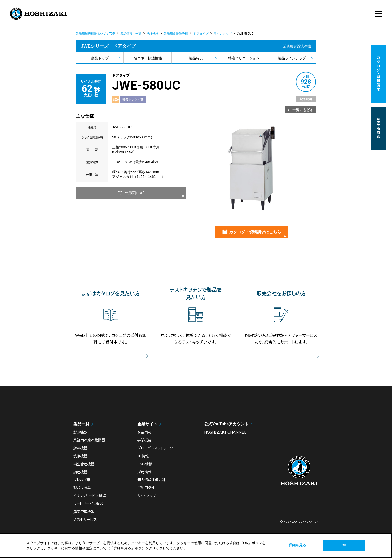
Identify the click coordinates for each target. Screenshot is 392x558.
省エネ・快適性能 (148, 58)
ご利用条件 (146, 488)
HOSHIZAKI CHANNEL (225, 432)
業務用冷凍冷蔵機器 (89, 440)
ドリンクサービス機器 (90, 496)
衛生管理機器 (84, 464)
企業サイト (147, 424)
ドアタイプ (201, 34)
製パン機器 (82, 488)
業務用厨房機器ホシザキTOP (95, 34)
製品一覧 (81, 424)
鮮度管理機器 (84, 512)
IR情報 (143, 456)
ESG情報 (145, 464)
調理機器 (80, 472)
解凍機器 (80, 448)
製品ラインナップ (292, 58)
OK (344, 545)
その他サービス (85, 520)
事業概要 (144, 440)
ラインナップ (223, 34)
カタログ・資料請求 (378, 74)
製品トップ (100, 58)
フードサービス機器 (88, 504)
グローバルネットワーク (155, 448)
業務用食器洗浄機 (176, 34)
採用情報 (144, 472)
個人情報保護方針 (151, 480)
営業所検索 (378, 129)
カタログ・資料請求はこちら (255, 232)
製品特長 (196, 58)
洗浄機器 (153, 34)
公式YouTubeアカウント (226, 424)
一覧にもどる (303, 110)
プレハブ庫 (82, 480)
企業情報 (144, 432)
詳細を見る (297, 545)
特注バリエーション (244, 58)
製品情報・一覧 (131, 34)
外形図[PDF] (134, 193)
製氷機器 (80, 432)
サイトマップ (147, 496)
